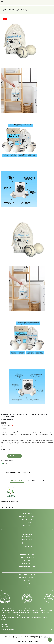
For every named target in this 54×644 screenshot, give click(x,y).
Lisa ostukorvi (15, 456)
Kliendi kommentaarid (36, 481)
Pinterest (13, 508)
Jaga (7, 508)
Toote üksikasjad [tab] (17, 481)
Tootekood (4, 450)
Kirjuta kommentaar (8, 420)
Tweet (10, 508)
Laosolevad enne (7, 501)
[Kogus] (4, 456)
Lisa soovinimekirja (7, 460)
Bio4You (25, 641)
